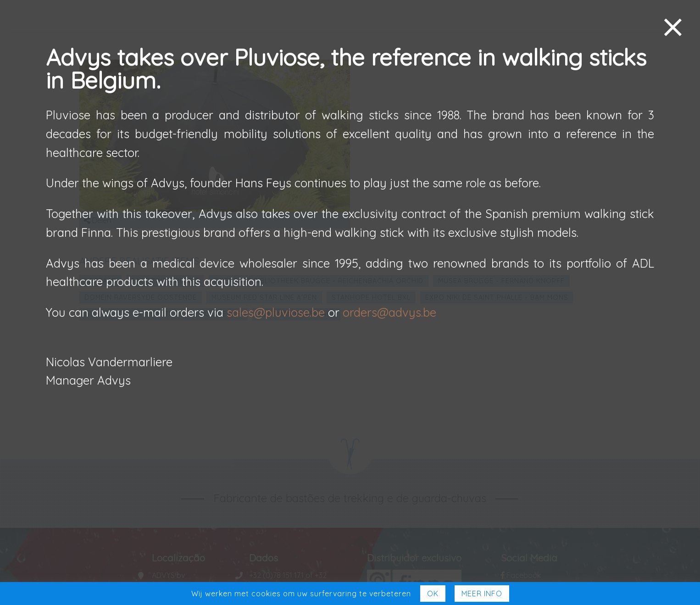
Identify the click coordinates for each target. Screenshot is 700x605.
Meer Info (482, 594)
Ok (433, 594)
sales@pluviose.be (276, 312)
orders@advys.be (389, 312)
